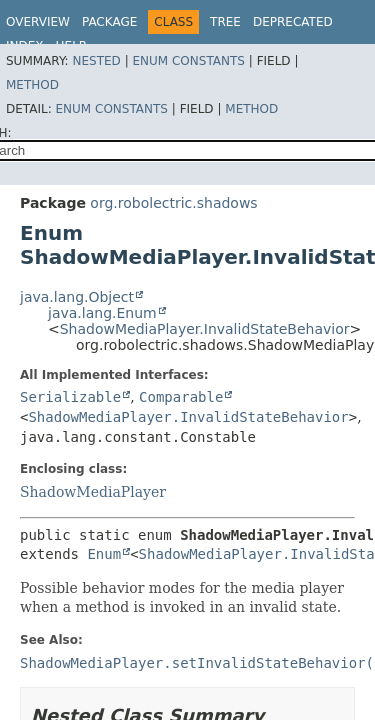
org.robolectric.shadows (173, 203)
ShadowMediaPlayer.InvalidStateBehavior (205, 329)
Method (32, 85)
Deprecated (293, 22)
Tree (225, 22)
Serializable (70, 397)
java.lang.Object (77, 297)
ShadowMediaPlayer (93, 492)
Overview (38, 22)
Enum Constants (188, 61)
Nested (96, 61)
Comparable (181, 397)
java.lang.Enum (102, 313)
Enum (104, 554)
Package (109, 22)
